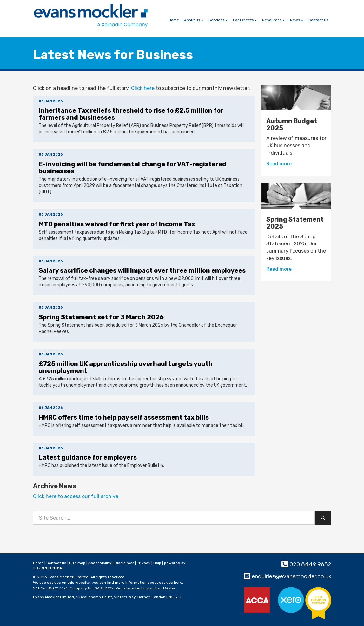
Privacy (144, 563)
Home (174, 20)
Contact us (318, 20)
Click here (143, 88)
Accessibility (100, 563)
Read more (280, 164)
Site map (77, 563)
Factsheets (245, 20)
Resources (274, 20)
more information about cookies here (149, 583)
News (297, 20)
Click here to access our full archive (76, 496)
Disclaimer (124, 563)
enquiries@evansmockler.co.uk (288, 576)
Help (157, 563)
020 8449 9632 (306, 564)
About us (194, 20)
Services (218, 20)
